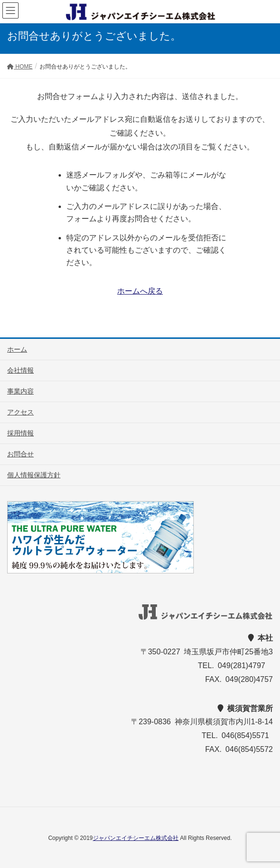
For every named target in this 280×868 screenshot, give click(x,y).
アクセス (20, 412)
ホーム (17, 349)
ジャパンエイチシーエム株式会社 (136, 838)
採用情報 (20, 433)
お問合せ (20, 454)
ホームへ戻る (140, 291)
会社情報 (20, 370)
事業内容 (20, 391)
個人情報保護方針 (34, 475)
